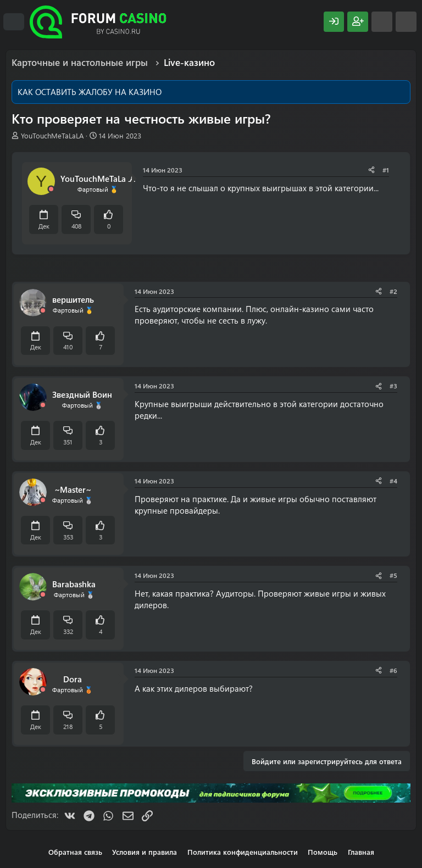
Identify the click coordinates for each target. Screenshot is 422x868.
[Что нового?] (382, 22)
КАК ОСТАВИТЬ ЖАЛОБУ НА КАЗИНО (90, 92)
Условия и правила (145, 852)
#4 (393, 481)
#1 (386, 170)
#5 (393, 575)
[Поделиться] (371, 170)
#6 (393, 670)
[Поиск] (406, 22)
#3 (393, 386)
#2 (393, 291)
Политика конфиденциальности (243, 852)
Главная (361, 852)
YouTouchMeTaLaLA (52, 135)
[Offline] (51, 189)
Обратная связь (75, 852)
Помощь (323, 852)
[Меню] (14, 22)
